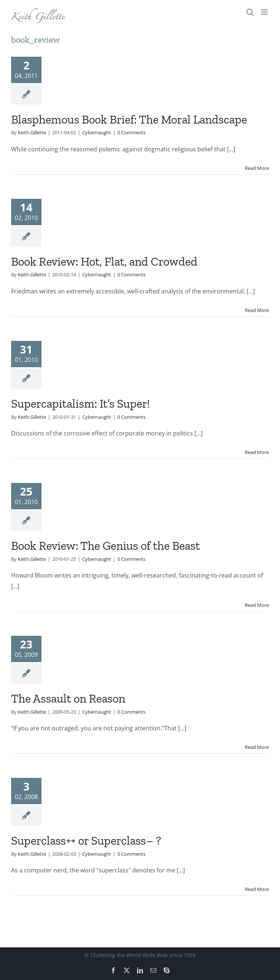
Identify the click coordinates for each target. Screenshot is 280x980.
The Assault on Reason (68, 698)
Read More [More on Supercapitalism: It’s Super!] (257, 452)
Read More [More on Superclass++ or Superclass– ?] (257, 889)
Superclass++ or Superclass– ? (86, 841)
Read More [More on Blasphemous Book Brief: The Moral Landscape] (257, 168)
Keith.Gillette (32, 132)
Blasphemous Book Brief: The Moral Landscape (129, 119)
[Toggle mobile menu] (265, 12)
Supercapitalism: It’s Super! (81, 404)
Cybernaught (97, 132)
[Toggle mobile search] (250, 12)
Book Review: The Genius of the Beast (106, 546)
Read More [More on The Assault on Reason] (257, 747)
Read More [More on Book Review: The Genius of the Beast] (257, 605)
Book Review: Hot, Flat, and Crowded (104, 262)
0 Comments (131, 132)
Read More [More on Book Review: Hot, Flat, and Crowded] (257, 310)
